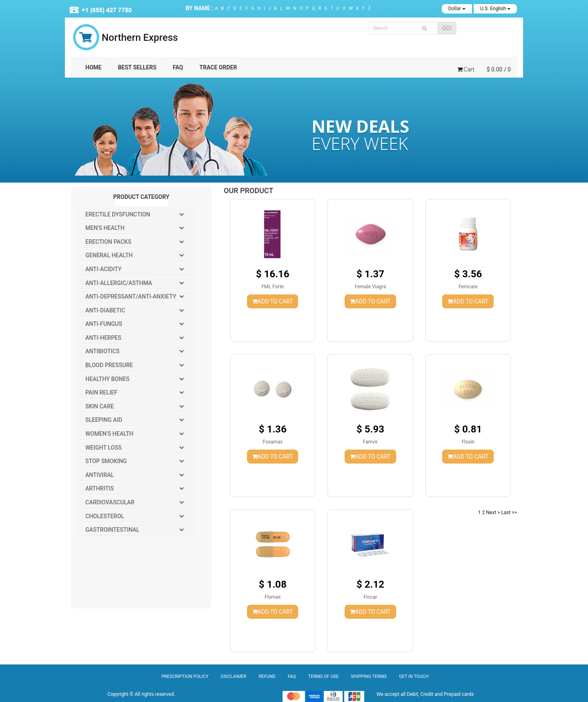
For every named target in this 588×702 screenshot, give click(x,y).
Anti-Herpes (103, 338)
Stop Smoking (106, 461)
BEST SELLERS (137, 67)
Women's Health (109, 434)
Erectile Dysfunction (118, 214)
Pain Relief (101, 392)
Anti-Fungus (104, 324)
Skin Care (100, 406)
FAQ (178, 67)
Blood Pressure (109, 365)
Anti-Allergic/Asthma (119, 283)
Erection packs (108, 242)
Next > (493, 513)
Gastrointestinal (112, 530)
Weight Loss (104, 448)
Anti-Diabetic (105, 310)
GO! (447, 28)
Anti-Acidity (104, 269)
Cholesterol (105, 516)
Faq (292, 676)
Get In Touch (414, 676)
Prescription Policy (185, 676)
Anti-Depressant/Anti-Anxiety (131, 296)
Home (94, 67)
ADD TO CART (273, 301)
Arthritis (100, 488)
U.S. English (495, 9)
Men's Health (105, 228)
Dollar (457, 9)
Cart (466, 69)
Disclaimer (234, 676)
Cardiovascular (110, 502)
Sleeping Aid (104, 420)
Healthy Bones (107, 379)
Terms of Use (324, 676)
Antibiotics (102, 351)
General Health (109, 255)
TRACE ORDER (218, 67)
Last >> (509, 513)
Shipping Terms (369, 676)
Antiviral (100, 475)
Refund (267, 676)
